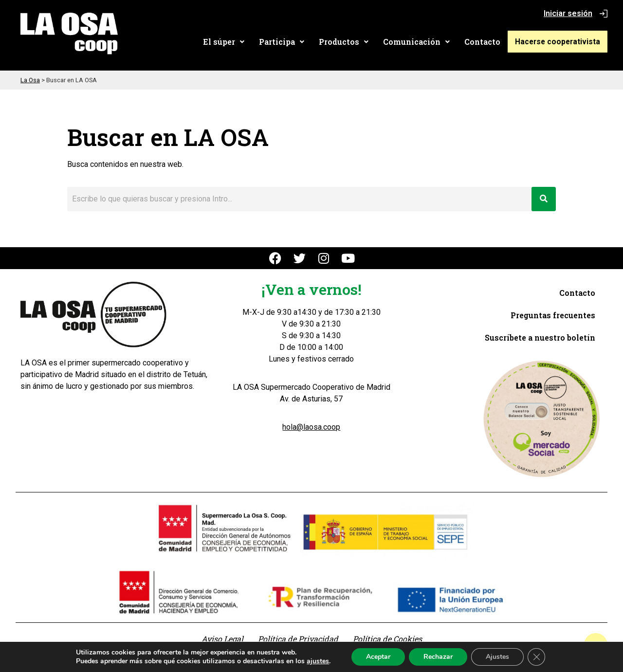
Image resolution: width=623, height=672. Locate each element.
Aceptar (378, 657)
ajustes (318, 661)
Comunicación (422, 42)
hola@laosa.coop (311, 427)
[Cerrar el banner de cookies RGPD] (536, 657)
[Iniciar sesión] (604, 14)
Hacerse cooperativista (560, 41)
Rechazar (438, 657)
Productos (349, 42)
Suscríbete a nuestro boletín (540, 337)
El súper (229, 42)
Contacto (488, 42)
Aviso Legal (222, 639)
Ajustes (497, 657)
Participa (287, 42)
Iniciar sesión (568, 13)
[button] (229, 42)
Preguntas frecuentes (553, 315)
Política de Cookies (387, 639)
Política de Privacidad (298, 639)
